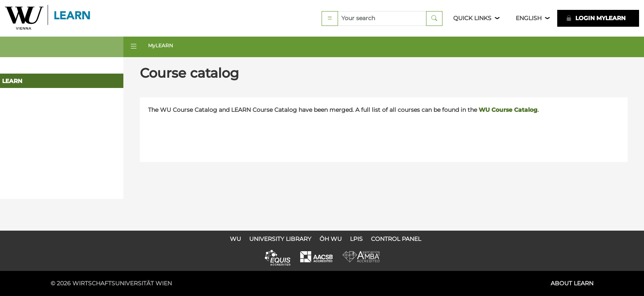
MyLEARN (161, 45)
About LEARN (572, 283)
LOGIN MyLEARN (596, 18)
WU (235, 239)
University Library (280, 239)
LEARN (12, 81)
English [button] (529, 18)
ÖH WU (331, 239)
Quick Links (472, 18)
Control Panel (396, 239)
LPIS (356, 239)
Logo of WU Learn (48, 18)
